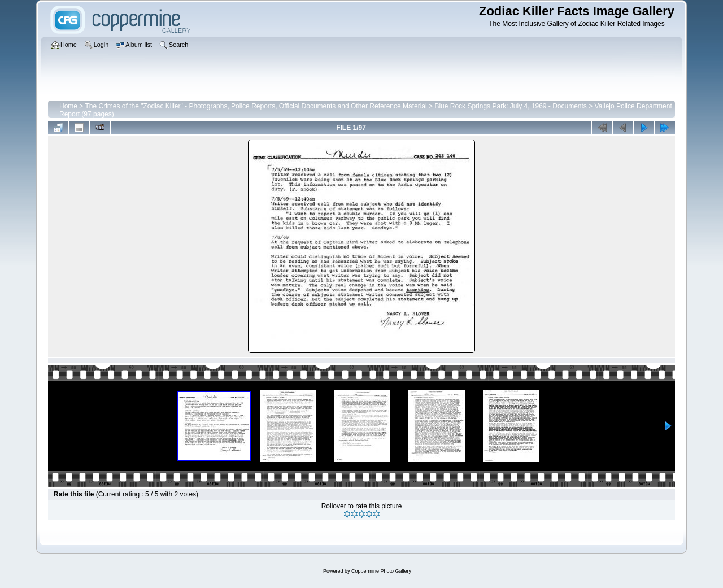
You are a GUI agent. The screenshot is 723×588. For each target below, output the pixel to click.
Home (68, 106)
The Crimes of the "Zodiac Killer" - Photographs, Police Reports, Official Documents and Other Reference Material (256, 106)
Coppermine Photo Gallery (381, 571)
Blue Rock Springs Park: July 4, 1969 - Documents (510, 106)
